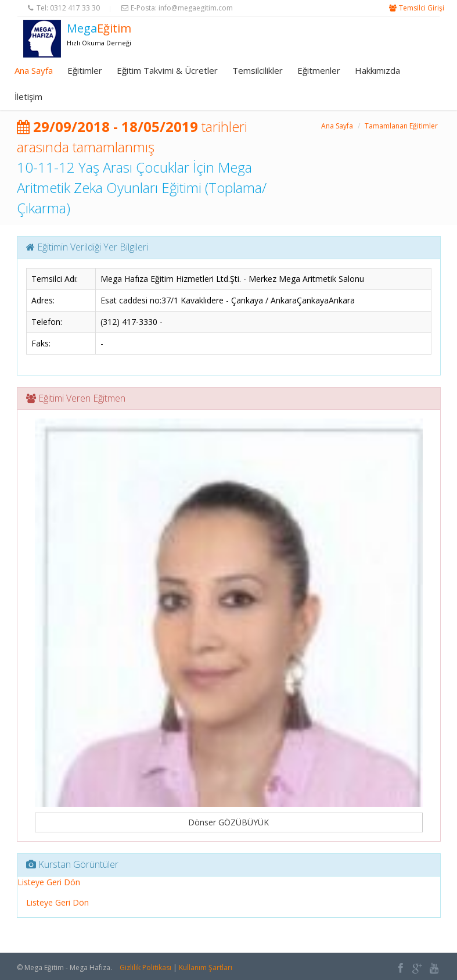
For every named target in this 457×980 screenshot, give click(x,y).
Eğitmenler (319, 70)
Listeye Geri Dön (49, 882)
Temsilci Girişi (422, 8)
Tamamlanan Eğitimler (401, 126)
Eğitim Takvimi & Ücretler (167, 70)
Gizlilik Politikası (145, 968)
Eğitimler (85, 70)
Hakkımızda (377, 70)
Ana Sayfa (34, 70)
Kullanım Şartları (206, 968)
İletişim (28, 96)
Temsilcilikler (258, 70)
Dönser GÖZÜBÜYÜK (228, 822)
